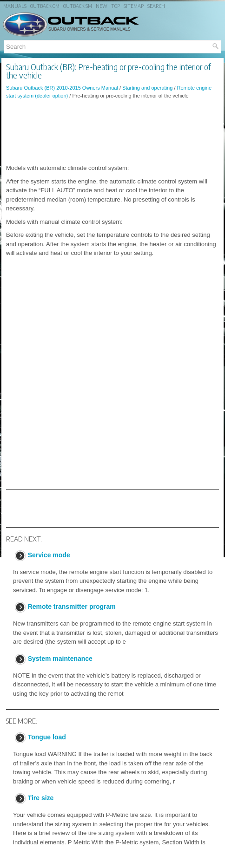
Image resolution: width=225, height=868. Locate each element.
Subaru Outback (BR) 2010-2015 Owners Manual (62, 88)
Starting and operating (147, 88)
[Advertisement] (112, 131)
